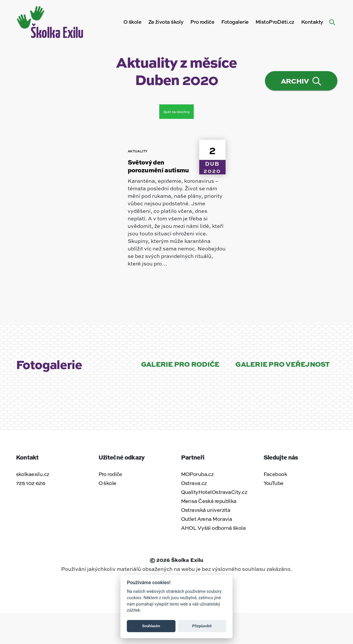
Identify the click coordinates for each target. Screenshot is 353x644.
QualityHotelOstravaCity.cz (214, 492)
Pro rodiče (110, 474)
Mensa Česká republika (209, 501)
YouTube (274, 483)
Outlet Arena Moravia (207, 519)
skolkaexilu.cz (33, 474)
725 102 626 (31, 483)
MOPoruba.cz (197, 474)
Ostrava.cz (194, 483)
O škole (132, 22)
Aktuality (138, 151)
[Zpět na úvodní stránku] (51, 21)
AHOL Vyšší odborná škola (213, 528)
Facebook (275, 474)
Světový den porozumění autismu (158, 166)
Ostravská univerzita (206, 510)
